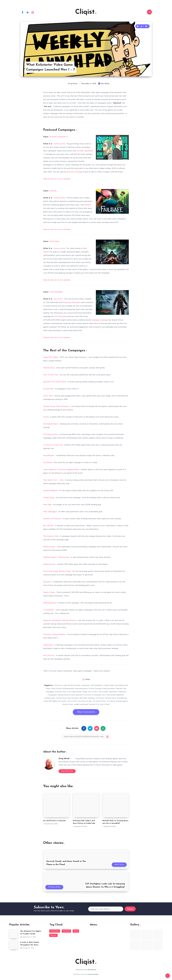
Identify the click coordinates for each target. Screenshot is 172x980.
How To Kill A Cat (51, 375)
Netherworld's (50, 698)
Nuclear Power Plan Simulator (67, 698)
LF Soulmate (49, 610)
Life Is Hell (48, 396)
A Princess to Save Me (62, 685)
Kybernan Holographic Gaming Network (60, 620)
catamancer (86, 685)
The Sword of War (51, 536)
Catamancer (48, 645)
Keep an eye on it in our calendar (57, 179)
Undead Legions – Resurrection (56, 557)
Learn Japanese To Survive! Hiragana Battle (61, 469)
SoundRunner (49, 455)
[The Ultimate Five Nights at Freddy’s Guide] (14, 934)
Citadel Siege (49, 498)
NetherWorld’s (49, 564)
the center (62, 701)
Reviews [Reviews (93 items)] (53, 935)
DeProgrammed (50, 603)
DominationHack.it (51, 424)
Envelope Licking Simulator (54, 634)
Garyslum (58, 692)
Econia (46, 417)
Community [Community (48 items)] (55, 931)
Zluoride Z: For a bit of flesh (55, 382)
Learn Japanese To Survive (81, 695)
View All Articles (67, 771)
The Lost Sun (49, 655)
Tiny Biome (48, 462)
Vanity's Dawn (68, 704)
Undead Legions (122, 701)
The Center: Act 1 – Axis (53, 480)
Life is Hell (106, 695)
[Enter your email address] (106, 909)
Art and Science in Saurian (54, 821)
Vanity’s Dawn (49, 547)
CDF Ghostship (61, 316)
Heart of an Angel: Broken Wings (57, 571)
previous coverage (75, 172)
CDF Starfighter (57, 292)
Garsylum (47, 582)
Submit (130, 909)
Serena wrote (59, 144)
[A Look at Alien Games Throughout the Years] (14, 945)
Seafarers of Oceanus (52, 519)
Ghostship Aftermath (71, 302)
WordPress (92, 970)
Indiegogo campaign (100, 320)
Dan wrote (58, 299)
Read (88, 680)
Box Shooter (48, 526)
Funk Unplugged (50, 512)
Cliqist (86, 12)
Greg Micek (64, 759)
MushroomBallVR (51, 491)
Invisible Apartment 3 (59, 137)
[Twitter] (28, 12)
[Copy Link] (86, 737)
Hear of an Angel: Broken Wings (75, 692)
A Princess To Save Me (53, 445)
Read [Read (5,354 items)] (76, 931)
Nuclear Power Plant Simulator (56, 406)
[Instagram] (33, 12)
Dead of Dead (49, 592)
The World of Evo (51, 434)
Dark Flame (55, 241)
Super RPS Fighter (51, 357)
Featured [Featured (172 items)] (66, 931)
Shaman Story (49, 368)
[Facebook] (22, 12)
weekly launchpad (81, 704)
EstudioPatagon (93, 974)
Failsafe (53, 191)
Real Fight (47, 505)
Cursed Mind (48, 389)
